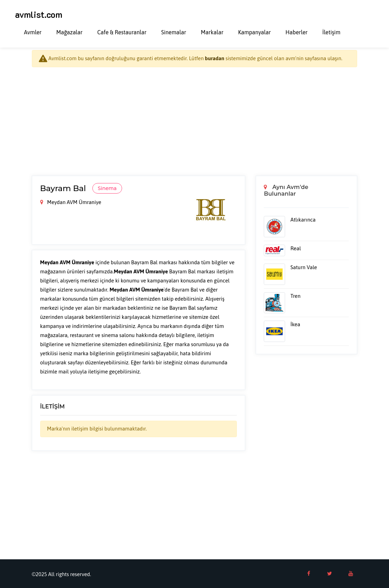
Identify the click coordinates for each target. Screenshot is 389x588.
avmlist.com (39, 14)
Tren (295, 296)
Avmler (33, 32)
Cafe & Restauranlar (122, 32)
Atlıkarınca (303, 220)
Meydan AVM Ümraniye (71, 202)
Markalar (212, 32)
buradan (215, 58)
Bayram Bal (64, 188)
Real (296, 248)
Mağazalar (69, 32)
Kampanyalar (255, 32)
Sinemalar (174, 32)
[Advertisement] (194, 121)
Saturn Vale (304, 267)
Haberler (296, 32)
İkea (295, 324)
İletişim (331, 32)
